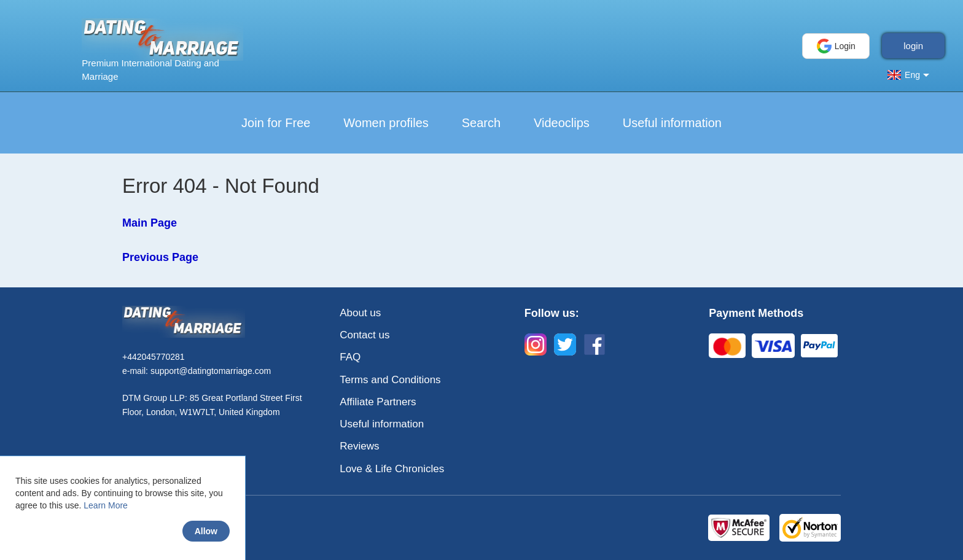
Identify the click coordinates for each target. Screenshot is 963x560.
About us (360, 313)
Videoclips (562, 123)
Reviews (359, 446)
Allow (206, 531)
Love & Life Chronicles (392, 469)
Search (481, 123)
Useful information (672, 123)
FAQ (350, 357)
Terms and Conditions (390, 380)
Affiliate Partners (378, 402)
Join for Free (276, 123)
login (913, 46)
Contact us (365, 335)
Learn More (106, 505)
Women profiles (386, 123)
